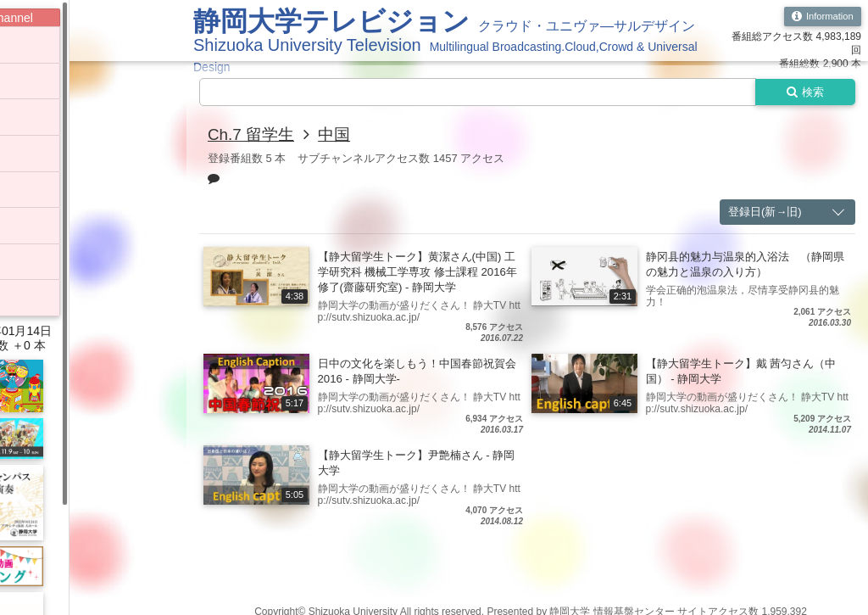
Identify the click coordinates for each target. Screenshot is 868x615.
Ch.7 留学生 (253, 136)
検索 (802, 92)
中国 (340, 136)
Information (820, 17)
